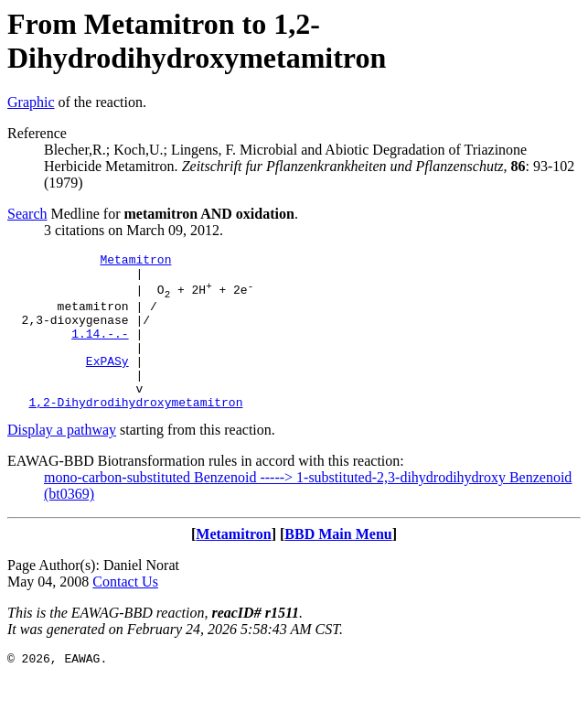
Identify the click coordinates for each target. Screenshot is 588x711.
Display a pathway (62, 460)
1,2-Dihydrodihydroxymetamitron (135, 432)
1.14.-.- (100, 350)
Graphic (31, 102)
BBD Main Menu (338, 564)
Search (27, 214)
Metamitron (135, 262)
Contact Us (125, 612)
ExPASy (107, 382)
